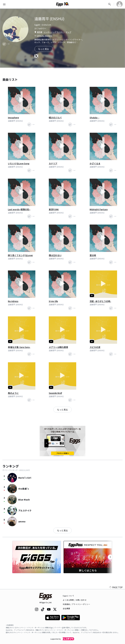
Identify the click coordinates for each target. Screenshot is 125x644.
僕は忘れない (55, 255)
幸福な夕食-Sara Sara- (19, 347)
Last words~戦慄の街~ (19, 209)
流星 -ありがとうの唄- (100, 301)
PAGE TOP (116, 587)
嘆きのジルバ (55, 118)
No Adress (13, 301)
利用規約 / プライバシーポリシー (77, 604)
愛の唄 (93, 255)
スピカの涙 (95, 347)
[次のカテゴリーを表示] (110, 557)
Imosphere (13, 118)
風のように (13, 393)
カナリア (53, 163)
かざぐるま (95, 163)
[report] (9, 44)
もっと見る (62, 530)
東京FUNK (54, 209)
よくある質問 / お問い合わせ (75, 600)
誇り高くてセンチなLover (20, 255)
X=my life (53, 301)
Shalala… (95, 118)
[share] (4, 44)
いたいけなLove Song (19, 163)
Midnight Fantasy (99, 209)
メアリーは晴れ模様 (58, 347)
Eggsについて (69, 596)
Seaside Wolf (55, 393)
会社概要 (66, 608)
